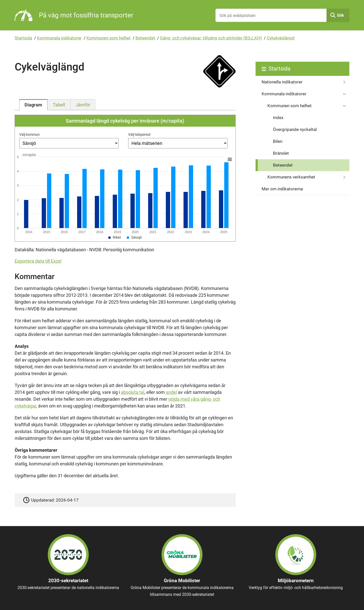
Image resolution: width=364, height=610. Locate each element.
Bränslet (281, 153)
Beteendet (145, 38)
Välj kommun (29, 134)
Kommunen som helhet (109, 38)
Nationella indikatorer (282, 82)
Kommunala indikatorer (59, 38)
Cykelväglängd (281, 38)
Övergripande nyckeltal (295, 129)
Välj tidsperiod (139, 134)
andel (171, 392)
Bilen (278, 141)
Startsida (23, 38)
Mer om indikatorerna (282, 189)
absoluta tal (133, 392)
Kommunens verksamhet (291, 177)
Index (278, 118)
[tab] (33, 105)
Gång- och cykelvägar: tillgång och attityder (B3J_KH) (211, 38)
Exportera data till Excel (38, 261)
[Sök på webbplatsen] (271, 15)
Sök (340, 15)
